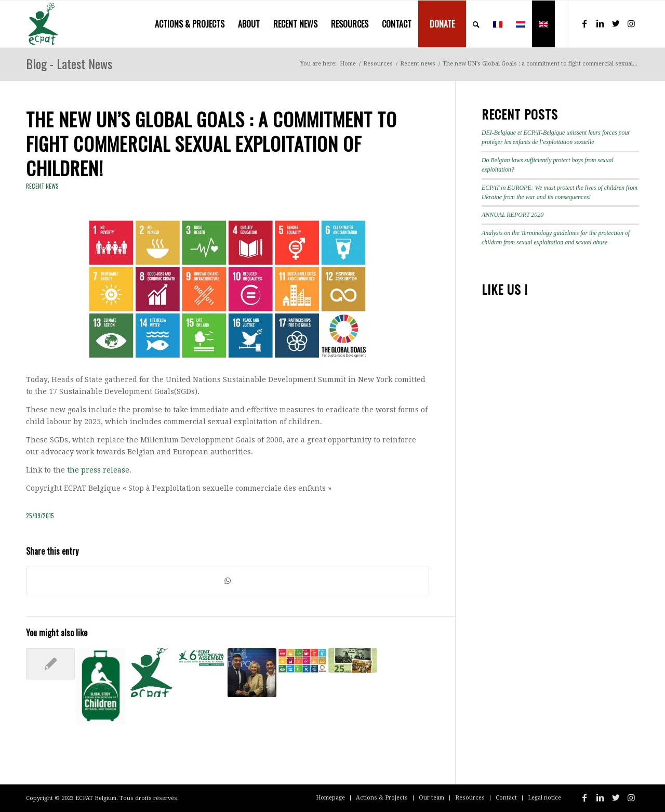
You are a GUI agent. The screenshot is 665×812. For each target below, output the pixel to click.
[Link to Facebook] (584, 23)
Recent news (42, 186)
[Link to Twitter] (616, 23)
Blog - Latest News (69, 63)
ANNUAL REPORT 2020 (513, 215)
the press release (98, 470)
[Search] (476, 24)
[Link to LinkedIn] (600, 23)
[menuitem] (190, 24)
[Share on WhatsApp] (228, 581)
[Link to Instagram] (631, 23)
